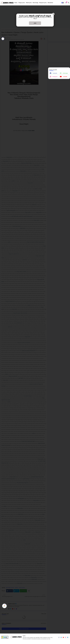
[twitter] (61, 637)
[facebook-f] (59, 637)
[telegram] (68, 637)
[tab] (16, 3)
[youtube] (63, 637)
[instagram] (66, 637)
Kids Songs (36, 3)
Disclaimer (50, 3)
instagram (55, 77)
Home (16, 3)
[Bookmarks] (66, 3)
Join (35, 23)
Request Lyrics (43, 3)
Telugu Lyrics (22, 3)
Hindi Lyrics (29, 3)
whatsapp (65, 73)
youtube (65, 77)
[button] (63, 3)
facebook (55, 73)
